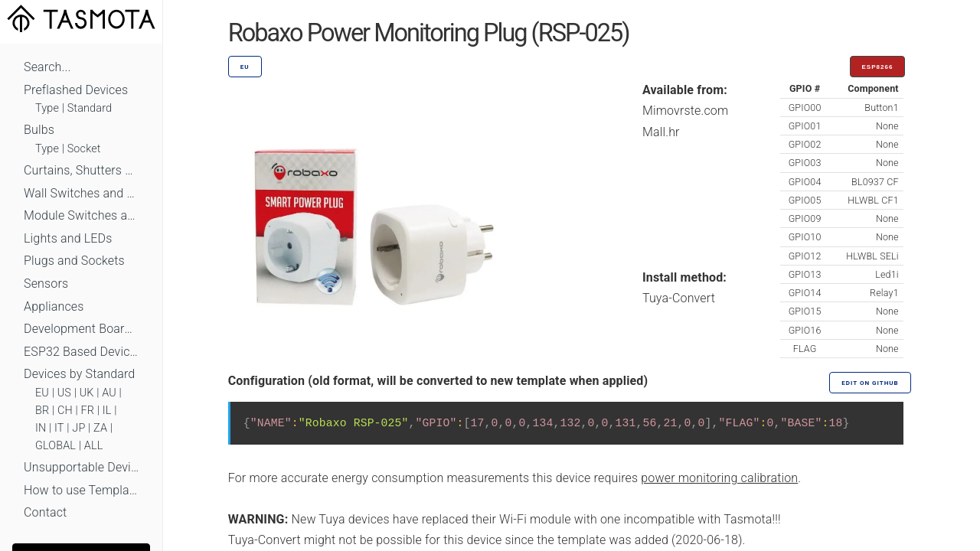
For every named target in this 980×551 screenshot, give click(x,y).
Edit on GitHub (870, 383)
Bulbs (39, 130)
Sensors (46, 284)
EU (42, 393)
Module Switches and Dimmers (81, 215)
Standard (90, 108)
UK (87, 393)
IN (41, 428)
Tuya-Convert (679, 298)
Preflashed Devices (76, 90)
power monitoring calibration (719, 478)
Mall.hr (661, 132)
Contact (45, 512)
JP (78, 428)
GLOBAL (56, 446)
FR (88, 411)
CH (65, 411)
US (64, 393)
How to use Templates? (81, 490)
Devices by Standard (79, 374)
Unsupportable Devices (81, 467)
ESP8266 (878, 67)
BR (42, 411)
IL (107, 411)
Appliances (54, 306)
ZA (100, 428)
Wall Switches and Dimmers (81, 193)
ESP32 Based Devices (81, 352)
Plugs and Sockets (74, 261)
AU (109, 393)
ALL (94, 446)
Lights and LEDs (68, 238)
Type (47, 108)
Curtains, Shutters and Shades (81, 170)
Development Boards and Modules (81, 329)
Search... (47, 67)
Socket (84, 149)
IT (59, 428)
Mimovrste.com (685, 111)
